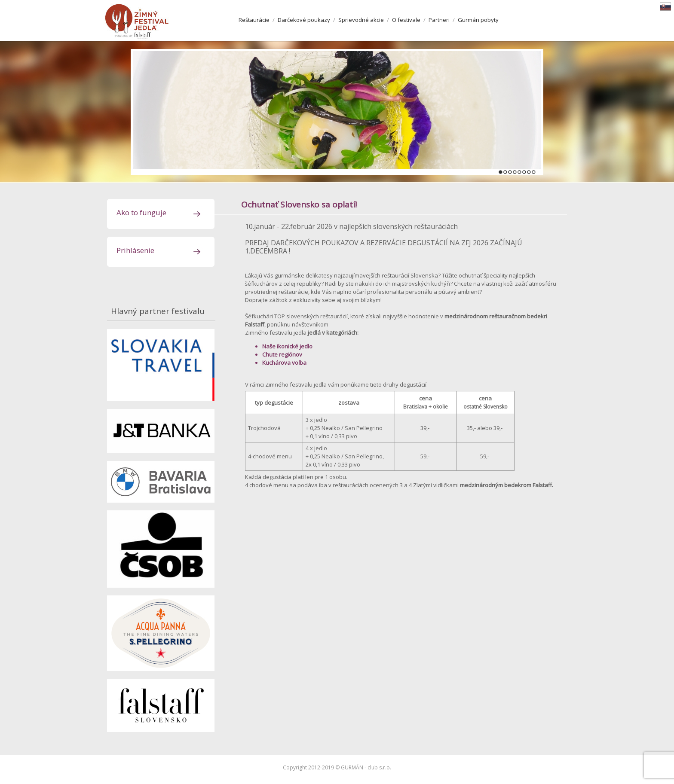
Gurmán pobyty (478, 20)
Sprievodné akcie (361, 20)
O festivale (406, 20)
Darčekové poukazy (304, 20)
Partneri (439, 20)
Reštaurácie (254, 20)
